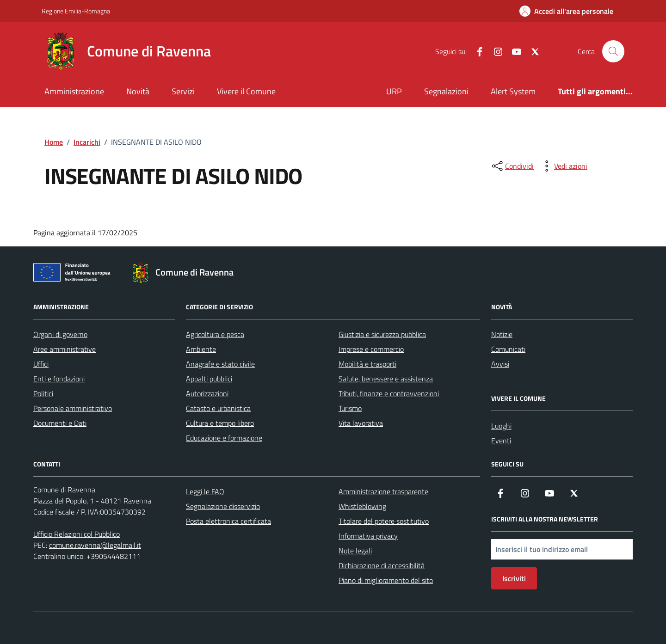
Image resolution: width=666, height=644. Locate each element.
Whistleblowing (362, 506)
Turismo (350, 408)
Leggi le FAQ (205, 491)
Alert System (513, 91)
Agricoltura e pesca (215, 334)
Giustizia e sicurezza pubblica (382, 334)
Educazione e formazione (224, 438)
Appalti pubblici (209, 379)
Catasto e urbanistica (218, 408)
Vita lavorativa (361, 423)
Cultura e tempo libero (220, 423)
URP (394, 91)
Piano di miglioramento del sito (386, 580)
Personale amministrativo (73, 408)
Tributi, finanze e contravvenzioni (389, 393)
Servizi (183, 91)
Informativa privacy (368, 536)
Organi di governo (60, 334)
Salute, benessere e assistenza (386, 379)
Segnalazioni (446, 91)
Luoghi (501, 426)
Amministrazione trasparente (383, 491)
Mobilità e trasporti (367, 364)
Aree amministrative (65, 349)
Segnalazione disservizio (223, 506)
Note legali (355, 551)
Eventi (501, 441)
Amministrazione (74, 91)
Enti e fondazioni (59, 379)
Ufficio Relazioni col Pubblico (77, 534)
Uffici (41, 364)
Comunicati (508, 349)
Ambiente (201, 349)
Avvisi (500, 364)
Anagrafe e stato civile (220, 364)
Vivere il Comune (246, 91)
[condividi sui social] (512, 166)
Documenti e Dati (60, 423)
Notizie (502, 334)
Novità (138, 91)
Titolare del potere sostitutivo (384, 521)
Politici (43, 393)
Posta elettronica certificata (228, 521)
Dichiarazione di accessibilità (382, 565)
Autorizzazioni (207, 393)
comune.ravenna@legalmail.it (95, 545)
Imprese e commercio (371, 349)
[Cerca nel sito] (613, 51)
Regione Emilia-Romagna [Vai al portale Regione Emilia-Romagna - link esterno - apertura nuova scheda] (76, 11)
